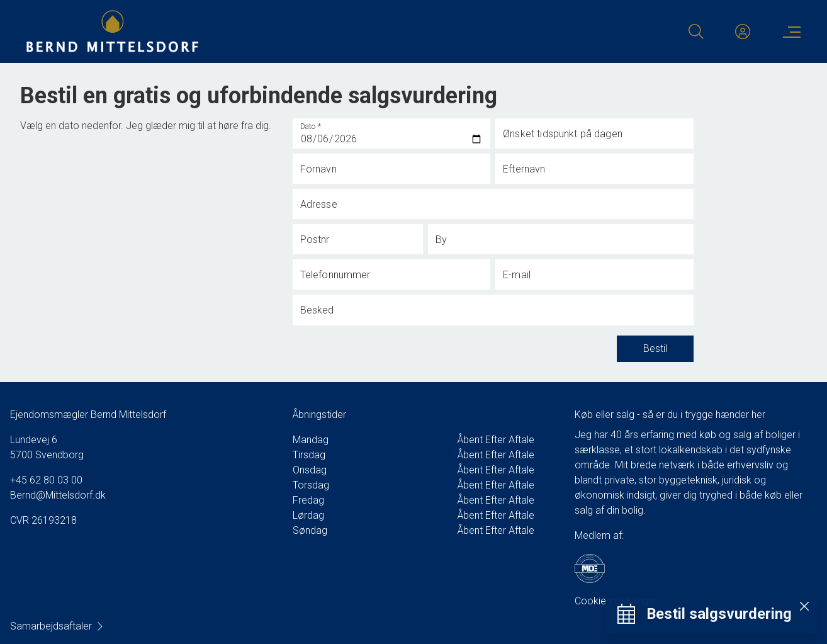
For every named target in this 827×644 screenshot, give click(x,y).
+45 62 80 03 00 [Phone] (46, 480)
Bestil (655, 349)
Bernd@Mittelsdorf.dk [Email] (58, 495)
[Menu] (789, 31)
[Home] (219, 31)
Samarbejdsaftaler (57, 626)
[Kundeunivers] (743, 31)
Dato (311, 127)
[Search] (696, 31)
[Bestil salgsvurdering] (704, 614)
